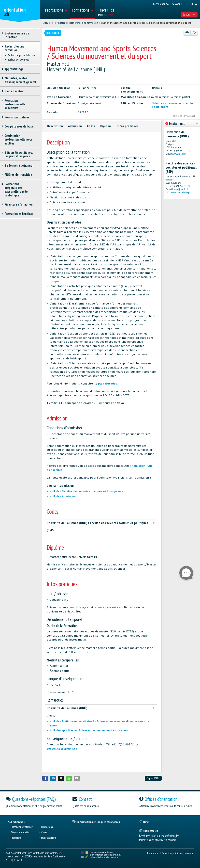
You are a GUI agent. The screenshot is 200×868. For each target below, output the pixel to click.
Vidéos (44, 832)
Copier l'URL (153, 778)
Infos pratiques (128, 126)
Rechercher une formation (84, 23)
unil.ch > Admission (63, 496)
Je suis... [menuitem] (189, 14)
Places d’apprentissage (22, 827)
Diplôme (106, 126)
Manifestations (49, 838)
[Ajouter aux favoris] (194, 33)
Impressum (189, 853)
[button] (45, 778)
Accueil (47, 23)
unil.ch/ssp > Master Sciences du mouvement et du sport (89, 730)
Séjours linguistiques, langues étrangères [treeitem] (19, 154)
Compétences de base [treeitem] (19, 126)
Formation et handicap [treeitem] (19, 214)
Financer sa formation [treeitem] (18, 204)
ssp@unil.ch (181, 189)
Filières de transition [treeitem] (18, 175)
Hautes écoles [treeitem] (14, 91)
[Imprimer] (187, 33)
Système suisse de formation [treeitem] (17, 35)
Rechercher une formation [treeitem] (14, 48)
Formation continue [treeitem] (17, 117)
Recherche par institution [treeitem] (21, 56)
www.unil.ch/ (179, 154)
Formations (60, 23)
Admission (75, 126)
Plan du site (153, 853)
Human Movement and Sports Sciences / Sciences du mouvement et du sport (146, 23)
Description (55, 126)
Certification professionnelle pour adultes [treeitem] (18, 140)
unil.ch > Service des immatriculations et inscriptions (86, 491)
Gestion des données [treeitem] (18, 59)
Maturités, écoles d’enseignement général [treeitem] (20, 80)
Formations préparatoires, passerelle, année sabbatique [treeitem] (16, 190)
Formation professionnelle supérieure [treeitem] (15, 104)
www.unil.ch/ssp (180, 192)
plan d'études (107, 383)
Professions (16, 838)
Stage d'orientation (21, 832)
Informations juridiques (171, 853)
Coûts (91, 126)
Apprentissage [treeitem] (14, 69)
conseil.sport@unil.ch (62, 748)
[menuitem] (56, 10)
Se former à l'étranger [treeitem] (19, 166)
